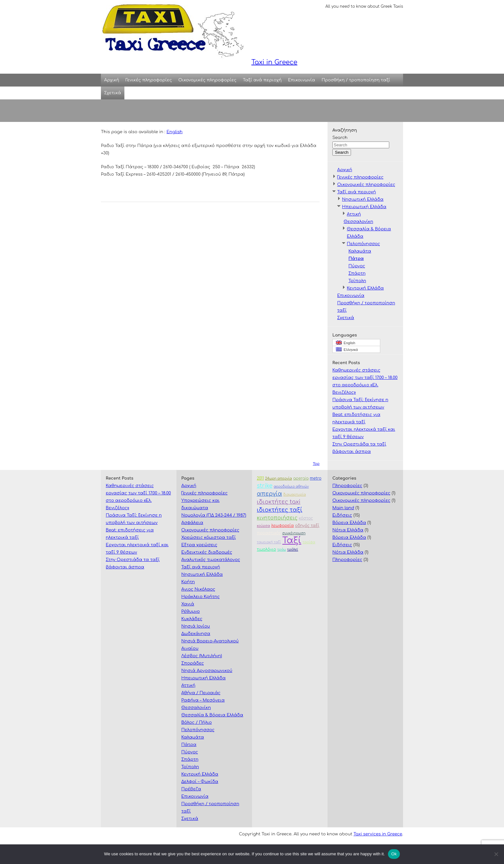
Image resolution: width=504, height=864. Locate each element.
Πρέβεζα (191, 789)
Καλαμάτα (360, 251)
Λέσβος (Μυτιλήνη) (202, 656)
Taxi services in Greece (378, 834)
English (175, 132)
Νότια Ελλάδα (348, 530)
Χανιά (188, 604)
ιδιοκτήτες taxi (279, 502)
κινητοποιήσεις (277, 518)
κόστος (306, 518)
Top (316, 464)
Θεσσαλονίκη (358, 222)
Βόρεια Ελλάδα (349, 523)
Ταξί (292, 541)
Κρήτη (188, 582)
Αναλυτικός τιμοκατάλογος (211, 560)
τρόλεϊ (292, 550)
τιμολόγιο (266, 550)
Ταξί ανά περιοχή (262, 80)
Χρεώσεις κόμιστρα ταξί (209, 538)
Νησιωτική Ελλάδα (363, 199)
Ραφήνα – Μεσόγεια (203, 700)
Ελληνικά (347, 349)
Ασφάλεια (192, 523)
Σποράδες (193, 663)
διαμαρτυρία (294, 495)
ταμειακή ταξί (269, 542)
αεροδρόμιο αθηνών (291, 487)
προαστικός (269, 533)
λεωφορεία (283, 526)
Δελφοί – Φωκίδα (200, 782)
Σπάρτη (357, 273)
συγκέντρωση (294, 533)
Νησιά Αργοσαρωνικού (207, 671)
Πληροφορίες (347, 486)
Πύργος (357, 266)
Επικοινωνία (301, 80)
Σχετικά (113, 93)
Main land (343, 508)
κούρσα (263, 526)
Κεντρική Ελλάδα (365, 288)
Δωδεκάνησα (196, 634)
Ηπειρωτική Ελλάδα (364, 207)
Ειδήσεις (342, 515)
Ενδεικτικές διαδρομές (207, 552)
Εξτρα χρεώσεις (199, 545)
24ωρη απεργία (279, 478)
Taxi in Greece (199, 33)
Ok (394, 854)
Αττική (354, 214)
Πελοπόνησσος (364, 244)
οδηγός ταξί (307, 526)
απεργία (269, 494)
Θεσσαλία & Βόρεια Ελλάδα (212, 715)
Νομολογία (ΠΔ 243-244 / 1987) (214, 515)
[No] (496, 854)
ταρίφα (309, 542)
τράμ (281, 550)
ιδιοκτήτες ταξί (279, 510)
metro (316, 478)
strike (265, 486)
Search (340, 138)
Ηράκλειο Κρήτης (201, 597)
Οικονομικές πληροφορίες (207, 80)
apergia (301, 478)
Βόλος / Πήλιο (197, 722)
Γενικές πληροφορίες (149, 80)
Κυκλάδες (192, 619)
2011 (260, 478)
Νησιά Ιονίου (196, 626)
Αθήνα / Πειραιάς (201, 693)
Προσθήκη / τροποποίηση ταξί (356, 80)
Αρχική (112, 80)
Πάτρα (356, 259)
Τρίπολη (357, 281)
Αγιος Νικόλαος (198, 589)
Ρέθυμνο (191, 611)
